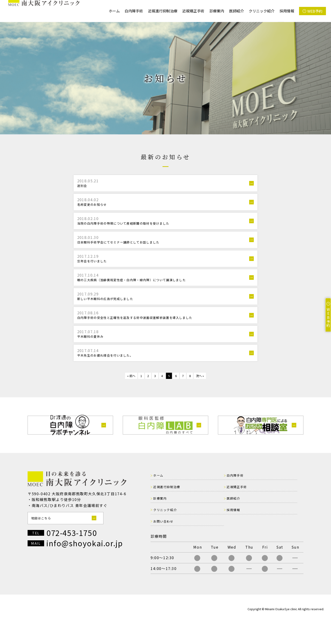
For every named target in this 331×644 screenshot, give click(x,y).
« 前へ (125, 397)
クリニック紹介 (262, 11)
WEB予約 (315, 11)
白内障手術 (134, 11)
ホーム (114, 11)
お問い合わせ (271, 531)
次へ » (206, 397)
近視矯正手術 (193, 11)
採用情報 (287, 11)
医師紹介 (237, 11)
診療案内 (217, 11)
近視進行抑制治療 (163, 11)
